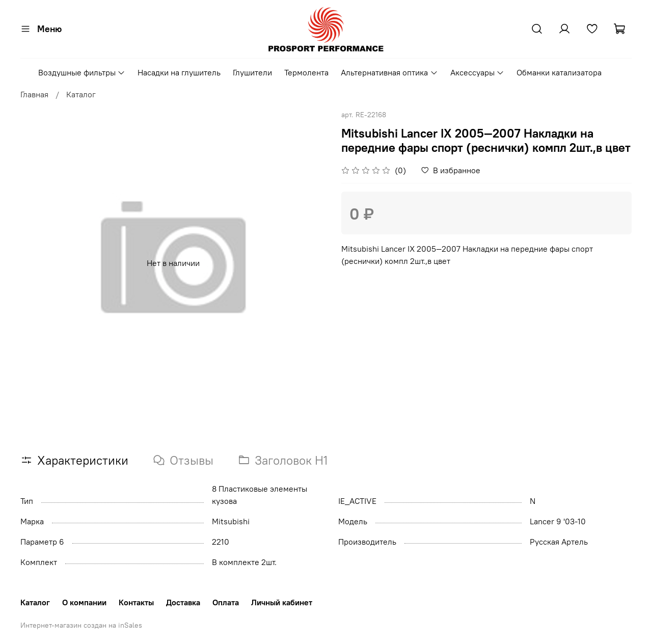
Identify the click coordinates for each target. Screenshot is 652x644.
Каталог (81, 94)
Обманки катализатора (559, 72)
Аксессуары (477, 72)
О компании (84, 602)
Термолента (306, 72)
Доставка (183, 602)
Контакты (136, 602)
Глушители (252, 72)
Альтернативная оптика (389, 72)
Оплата (226, 602)
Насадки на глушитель (179, 72)
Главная (34, 94)
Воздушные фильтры (82, 72)
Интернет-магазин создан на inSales (81, 625)
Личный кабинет (282, 602)
